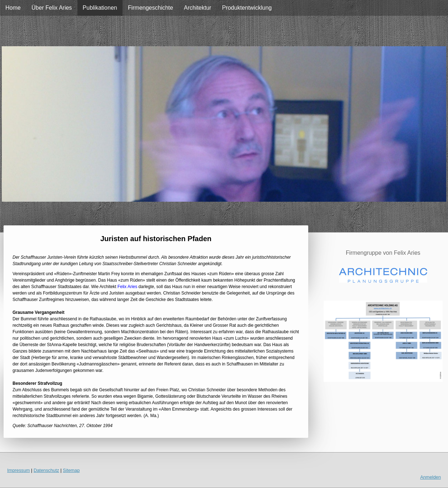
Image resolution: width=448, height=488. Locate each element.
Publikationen (100, 8)
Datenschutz (46, 470)
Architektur (197, 8)
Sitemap (71, 470)
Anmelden (430, 477)
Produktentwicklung (247, 8)
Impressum (18, 470)
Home (13, 8)
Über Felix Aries (52, 8)
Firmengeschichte (151, 8)
